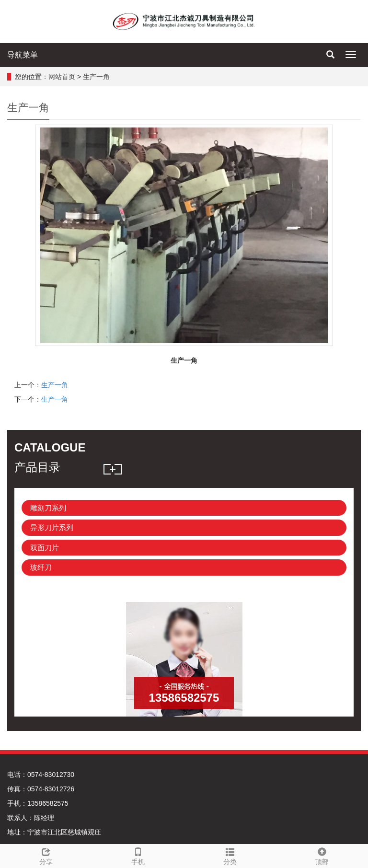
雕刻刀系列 (48, 508)
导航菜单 (23, 55)
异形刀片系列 (52, 527)
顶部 (322, 855)
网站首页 (62, 77)
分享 (46, 855)
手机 (138, 855)
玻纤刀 (41, 567)
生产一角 (96, 77)
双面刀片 (45, 548)
